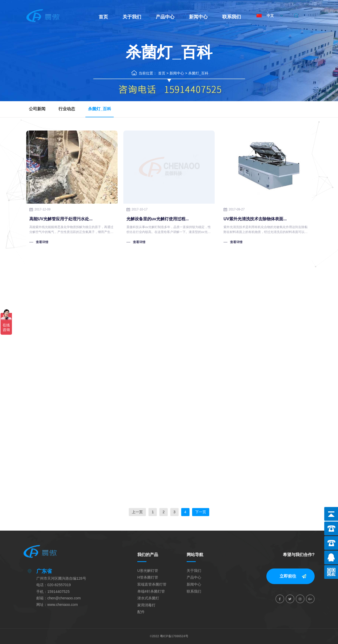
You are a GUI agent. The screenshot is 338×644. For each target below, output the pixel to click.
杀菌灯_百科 (198, 73)
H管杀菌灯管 (148, 577)
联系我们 (232, 17)
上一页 (137, 512)
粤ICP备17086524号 (174, 636)
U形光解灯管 (148, 571)
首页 (103, 17)
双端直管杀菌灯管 (152, 584)
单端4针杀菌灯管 (151, 591)
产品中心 (165, 17)
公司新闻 (37, 109)
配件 (141, 612)
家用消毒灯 (146, 605)
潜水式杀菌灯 (148, 598)
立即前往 (288, 576)
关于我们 (132, 17)
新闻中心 (198, 17)
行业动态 (67, 109)
